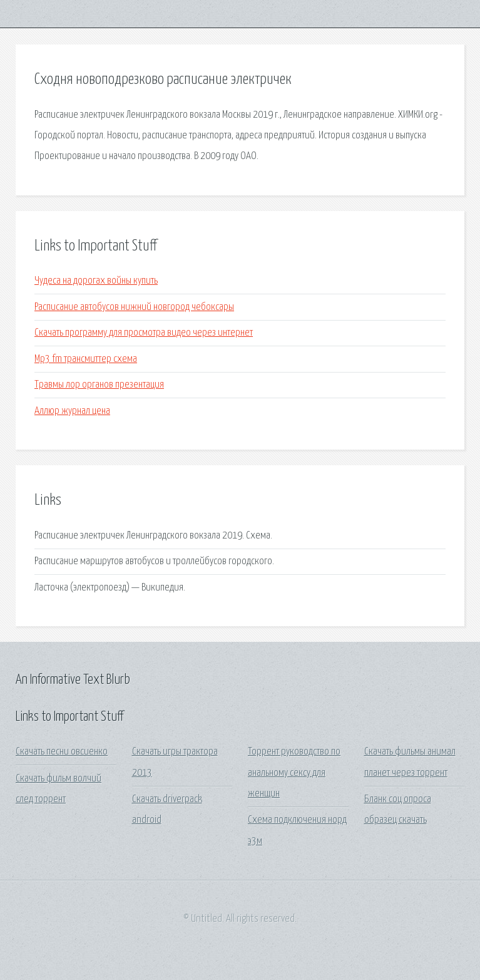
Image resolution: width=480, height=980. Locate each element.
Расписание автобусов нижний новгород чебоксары (134, 307)
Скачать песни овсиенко (62, 752)
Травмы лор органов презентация (99, 385)
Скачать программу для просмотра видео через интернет (144, 333)
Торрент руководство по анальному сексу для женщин (294, 773)
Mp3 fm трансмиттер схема (86, 359)
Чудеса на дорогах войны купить (96, 281)
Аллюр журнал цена (72, 411)
